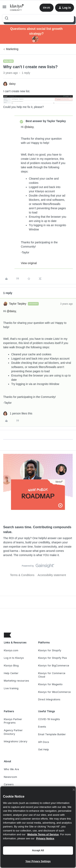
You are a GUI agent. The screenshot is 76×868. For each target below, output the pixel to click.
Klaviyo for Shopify (50, 650)
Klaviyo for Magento (50, 684)
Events (42, 727)
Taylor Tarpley (18, 304)
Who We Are (11, 769)
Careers (9, 784)
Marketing (12, 49)
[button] (4, 8)
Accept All (38, 850)
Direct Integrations (49, 699)
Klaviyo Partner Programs (13, 721)
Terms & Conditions (22, 575)
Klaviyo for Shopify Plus (53, 658)
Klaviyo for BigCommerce (54, 666)
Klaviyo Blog (11, 666)
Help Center (11, 673)
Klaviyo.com (11, 650)
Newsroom (10, 777)
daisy (12, 84)
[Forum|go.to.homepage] (17, 8)
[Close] (74, 790)
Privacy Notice (45, 838)
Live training (11, 688)
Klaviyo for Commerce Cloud (52, 675)
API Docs (44, 742)
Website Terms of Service (43, 834)
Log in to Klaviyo (14, 658)
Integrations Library (16, 741)
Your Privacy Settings (38, 861)
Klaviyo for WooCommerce (54, 692)
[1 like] (18, 414)
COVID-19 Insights (49, 719)
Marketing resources (16, 681)
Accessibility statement (52, 575)
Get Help (44, 749)
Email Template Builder (52, 734)
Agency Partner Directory (13, 732)
